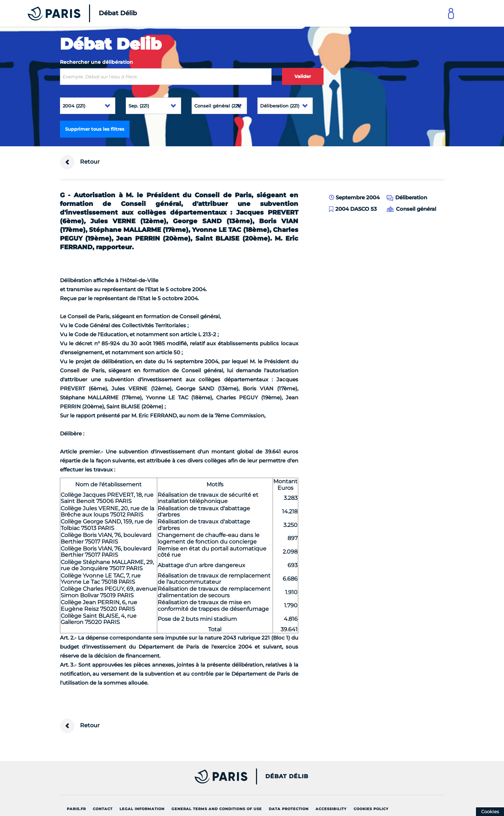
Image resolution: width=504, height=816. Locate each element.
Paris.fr (76, 809)
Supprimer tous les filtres (95, 129)
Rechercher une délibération (96, 62)
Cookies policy (371, 809)
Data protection (289, 809)
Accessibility (331, 809)
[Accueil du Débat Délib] (73, 13)
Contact (103, 809)
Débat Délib (287, 776)
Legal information (142, 809)
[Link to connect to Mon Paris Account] (451, 13)
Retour (80, 162)
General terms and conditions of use (217, 809)
